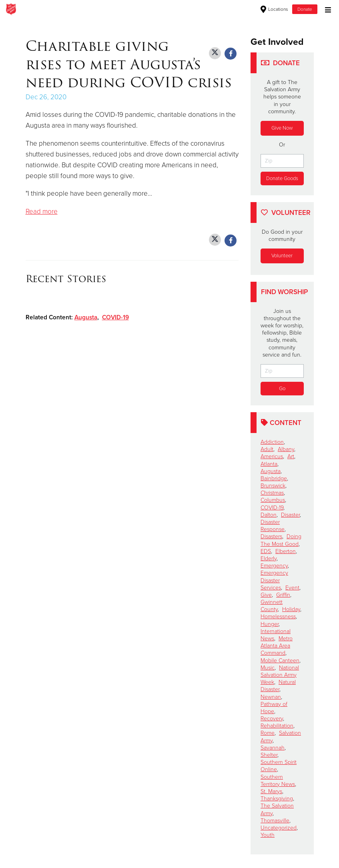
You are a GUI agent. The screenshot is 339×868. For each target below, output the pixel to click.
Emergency (274, 566)
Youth (268, 835)
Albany (286, 449)
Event (292, 588)
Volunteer (282, 256)
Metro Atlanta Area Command (277, 646)
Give (266, 595)
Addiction (272, 442)
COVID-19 (115, 317)
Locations (274, 9)
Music (268, 668)
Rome (268, 733)
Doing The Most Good (281, 540)
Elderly (269, 558)
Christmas (272, 493)
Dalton (269, 515)
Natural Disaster (278, 686)
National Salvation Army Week (280, 675)
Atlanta (269, 464)
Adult (267, 449)
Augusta (86, 317)
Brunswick (273, 486)
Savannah (273, 748)
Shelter (269, 755)
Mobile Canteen (280, 661)
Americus (272, 456)
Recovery (272, 719)
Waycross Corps (109, 9)
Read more (42, 211)
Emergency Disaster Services (274, 580)
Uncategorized (279, 828)
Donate (305, 9)
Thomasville (275, 821)
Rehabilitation (277, 726)
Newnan (271, 697)
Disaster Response (273, 526)
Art (291, 456)
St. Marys (271, 791)
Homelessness (278, 616)
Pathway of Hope (274, 708)
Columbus (273, 500)
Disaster (290, 515)
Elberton (286, 551)
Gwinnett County (272, 606)
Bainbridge (274, 478)
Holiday (291, 609)
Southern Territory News (278, 781)
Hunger (270, 624)
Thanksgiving (277, 799)
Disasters (271, 536)
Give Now (282, 128)
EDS (266, 551)
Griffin (283, 595)
